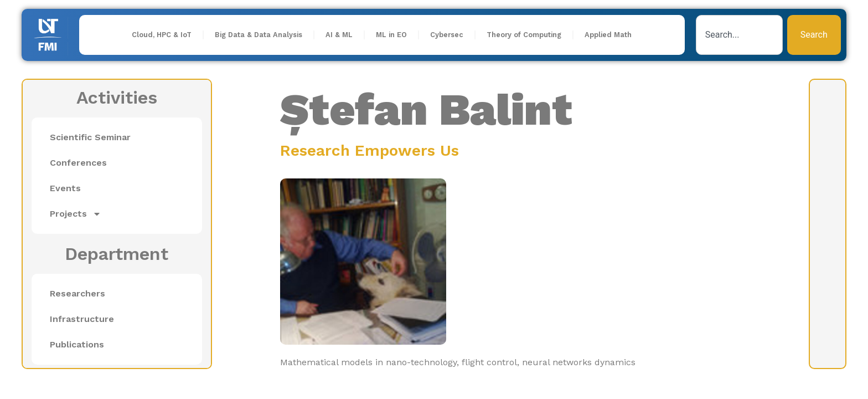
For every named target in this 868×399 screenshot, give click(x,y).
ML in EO (391, 35)
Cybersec (447, 35)
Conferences (78, 163)
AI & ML (339, 35)
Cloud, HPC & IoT (162, 35)
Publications (77, 344)
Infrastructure (82, 319)
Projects (76, 214)
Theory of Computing (524, 35)
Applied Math (608, 35)
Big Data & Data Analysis (259, 35)
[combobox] (739, 35)
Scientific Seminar (90, 137)
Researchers (77, 293)
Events (65, 188)
